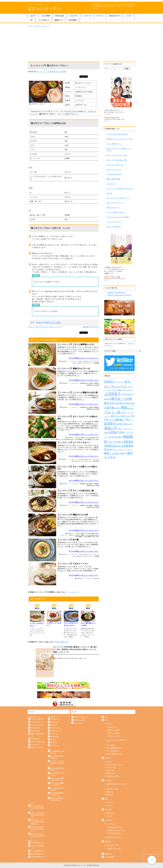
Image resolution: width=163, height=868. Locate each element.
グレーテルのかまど (113, 751)
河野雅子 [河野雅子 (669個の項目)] (114, 432)
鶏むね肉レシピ (55, 719)
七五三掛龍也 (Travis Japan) (91, 439)
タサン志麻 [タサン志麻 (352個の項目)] (116, 390)
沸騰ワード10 (111, 773)
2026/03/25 (64, 554)
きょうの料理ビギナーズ (114, 748)
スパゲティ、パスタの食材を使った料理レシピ (58, 763)
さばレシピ (54, 734)
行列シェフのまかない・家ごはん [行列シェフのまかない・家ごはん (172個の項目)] (123, 450)
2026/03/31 (65, 484)
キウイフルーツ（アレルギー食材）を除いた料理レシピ (38, 822)
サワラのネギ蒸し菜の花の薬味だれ (117, 134)
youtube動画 (72, 20)
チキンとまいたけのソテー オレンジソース (46, 327)
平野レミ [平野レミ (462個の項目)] (129, 420)
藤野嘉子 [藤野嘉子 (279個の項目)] (110, 449)
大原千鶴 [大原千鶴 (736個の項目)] (109, 408)
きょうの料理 (46, 16)
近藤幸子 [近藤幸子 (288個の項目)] (123, 453)
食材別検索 (108, 854)
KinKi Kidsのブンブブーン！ (115, 837)
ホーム (30, 26)
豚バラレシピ (55, 722)
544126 (113, 277)
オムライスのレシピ (37, 747)
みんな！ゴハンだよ (114, 736)
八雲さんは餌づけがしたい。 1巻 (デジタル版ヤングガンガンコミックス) (114, 112)
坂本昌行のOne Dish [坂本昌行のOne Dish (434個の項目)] (125, 403)
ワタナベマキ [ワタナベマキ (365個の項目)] (127, 390)
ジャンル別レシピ (44, 20)
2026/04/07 (65, 383)
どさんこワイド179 (112, 845)
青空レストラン (111, 767)
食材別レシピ (59, 20)
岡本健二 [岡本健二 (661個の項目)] (120, 420)
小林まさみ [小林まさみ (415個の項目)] (125, 416)
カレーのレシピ (62, 642)
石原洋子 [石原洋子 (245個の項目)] (111, 442)
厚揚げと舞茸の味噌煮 (113, 179)
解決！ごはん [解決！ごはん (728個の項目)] (112, 453)
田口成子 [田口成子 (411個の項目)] (119, 437)
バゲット (109, 761)
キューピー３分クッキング (115, 764)
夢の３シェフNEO (114, 730)
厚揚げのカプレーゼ (113, 208)
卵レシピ (53, 739)
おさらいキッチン (44, 8)
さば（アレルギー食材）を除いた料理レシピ (38, 829)
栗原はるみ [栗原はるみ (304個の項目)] (128, 424)
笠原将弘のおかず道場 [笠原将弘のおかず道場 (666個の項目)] (116, 446)
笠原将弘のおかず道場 (57, 72)
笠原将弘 (69, 111)
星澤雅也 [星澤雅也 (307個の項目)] (120, 424)
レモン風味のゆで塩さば (114, 174)
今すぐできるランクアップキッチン (89, 361)
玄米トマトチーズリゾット (115, 203)
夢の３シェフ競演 (114, 733)
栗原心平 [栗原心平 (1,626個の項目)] (111, 428)
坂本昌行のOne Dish (115, 833)
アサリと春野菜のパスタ (114, 144)
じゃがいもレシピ (56, 731)
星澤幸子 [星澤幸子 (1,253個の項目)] (110, 424)
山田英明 (97, 556)
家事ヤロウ (110, 795)
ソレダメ (129, 16)
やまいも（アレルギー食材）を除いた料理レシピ (38, 815)
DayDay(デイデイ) (115, 16)
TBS (106, 799)
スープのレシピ (36, 728)
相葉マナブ (110, 792)
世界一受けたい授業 (113, 776)
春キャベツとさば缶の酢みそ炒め (117, 160)
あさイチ (33, 16)
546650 (113, 118)
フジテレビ (36, 26)
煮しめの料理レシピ (37, 854)
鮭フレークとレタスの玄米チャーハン (118, 198)
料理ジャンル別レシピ (81, 717)
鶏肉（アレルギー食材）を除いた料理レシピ (38, 836)
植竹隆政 (97, 363)
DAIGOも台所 (59, 16)
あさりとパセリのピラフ (114, 170)
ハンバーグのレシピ (37, 725)
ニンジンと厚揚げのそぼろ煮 (115, 212)
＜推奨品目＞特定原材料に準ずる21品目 (119, 295)
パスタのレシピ (36, 738)
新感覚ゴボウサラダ (90, 327)
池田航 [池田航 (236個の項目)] (106, 433)
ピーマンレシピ (55, 728)
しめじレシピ (55, 745)
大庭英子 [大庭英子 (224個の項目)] (117, 408)
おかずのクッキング (113, 789)
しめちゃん (46, 439)
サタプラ (109, 805)
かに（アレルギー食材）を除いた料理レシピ (38, 808)
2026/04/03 (70, 438)
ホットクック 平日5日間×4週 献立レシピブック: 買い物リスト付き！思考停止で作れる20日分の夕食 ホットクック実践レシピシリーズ (75, 649)
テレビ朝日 (108, 780)
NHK (106, 720)
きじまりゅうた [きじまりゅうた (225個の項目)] (119, 382)
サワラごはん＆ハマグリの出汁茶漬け (118, 217)
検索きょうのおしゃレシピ (116, 830)
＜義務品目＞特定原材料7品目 (116, 293)
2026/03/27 (70, 533)
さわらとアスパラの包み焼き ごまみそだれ (120, 189)
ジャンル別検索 (109, 857)
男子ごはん (110, 813)
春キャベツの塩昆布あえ (114, 227)
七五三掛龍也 (79, 439)
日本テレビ (108, 758)
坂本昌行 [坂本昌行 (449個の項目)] (111, 403)
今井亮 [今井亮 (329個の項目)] (124, 394)
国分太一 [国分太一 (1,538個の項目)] (117, 399)
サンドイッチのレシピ (38, 741)
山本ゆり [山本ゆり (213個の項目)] (112, 420)
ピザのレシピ (35, 744)
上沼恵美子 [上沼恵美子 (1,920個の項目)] (112, 394)
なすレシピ (54, 725)
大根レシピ (54, 742)
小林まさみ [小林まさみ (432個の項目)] (114, 416)
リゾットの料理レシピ (38, 851)
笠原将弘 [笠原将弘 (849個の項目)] (128, 442)
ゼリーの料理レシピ (37, 843)
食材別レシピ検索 (80, 720)
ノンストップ (87, 16)
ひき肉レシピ (55, 736)
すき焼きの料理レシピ (38, 857)
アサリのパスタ (111, 184)
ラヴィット (100, 16)
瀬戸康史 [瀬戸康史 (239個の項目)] (112, 437)
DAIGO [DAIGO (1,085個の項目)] (109, 382)
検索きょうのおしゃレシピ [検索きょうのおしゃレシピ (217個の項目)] (125, 429)
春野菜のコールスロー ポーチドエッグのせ (120, 139)
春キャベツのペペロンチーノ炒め (117, 155)
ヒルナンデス (73, 16)
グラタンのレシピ (36, 722)
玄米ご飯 (109, 193)
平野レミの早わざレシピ (114, 754)
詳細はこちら (82, 658)
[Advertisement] (81, 44)
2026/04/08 (64, 361)
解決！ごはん (112, 727)
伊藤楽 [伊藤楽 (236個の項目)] (129, 394)
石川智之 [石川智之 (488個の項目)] (118, 442)
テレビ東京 (108, 809)
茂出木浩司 (96, 461)
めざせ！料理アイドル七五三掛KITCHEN (87, 438)
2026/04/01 (64, 459)
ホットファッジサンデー (114, 222)
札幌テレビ (108, 841)
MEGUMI (97, 578)
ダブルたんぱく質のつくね (115, 165)
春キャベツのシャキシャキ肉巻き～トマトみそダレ (119, 150)
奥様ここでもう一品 (114, 849)
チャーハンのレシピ (37, 719)
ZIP (32, 20)
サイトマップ (78, 723)
